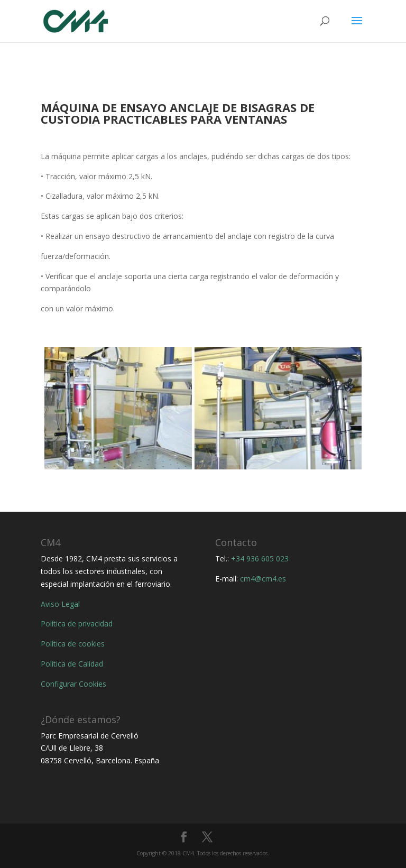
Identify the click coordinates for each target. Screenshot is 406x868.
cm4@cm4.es (263, 579)
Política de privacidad (77, 624)
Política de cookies (73, 644)
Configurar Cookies (73, 684)
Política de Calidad (72, 664)
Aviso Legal (60, 604)
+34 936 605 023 (260, 558)
